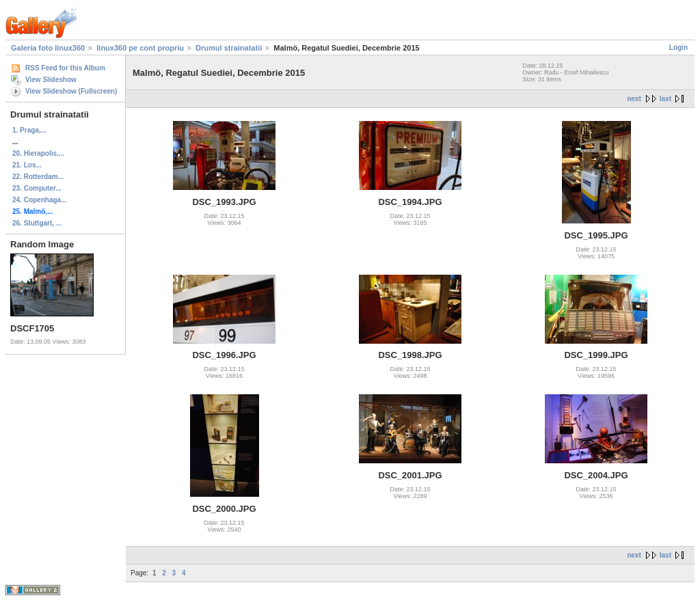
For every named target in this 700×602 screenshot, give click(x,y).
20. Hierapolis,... (38, 153)
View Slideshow (51, 80)
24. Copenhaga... (39, 200)
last (665, 99)
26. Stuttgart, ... (37, 223)
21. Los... (27, 165)
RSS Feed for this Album (65, 68)
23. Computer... (37, 188)
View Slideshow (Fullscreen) (71, 91)
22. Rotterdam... (38, 177)
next (634, 99)
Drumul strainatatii (229, 48)
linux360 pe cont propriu (140, 48)
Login (678, 47)
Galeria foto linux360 (48, 48)
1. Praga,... (29, 130)
